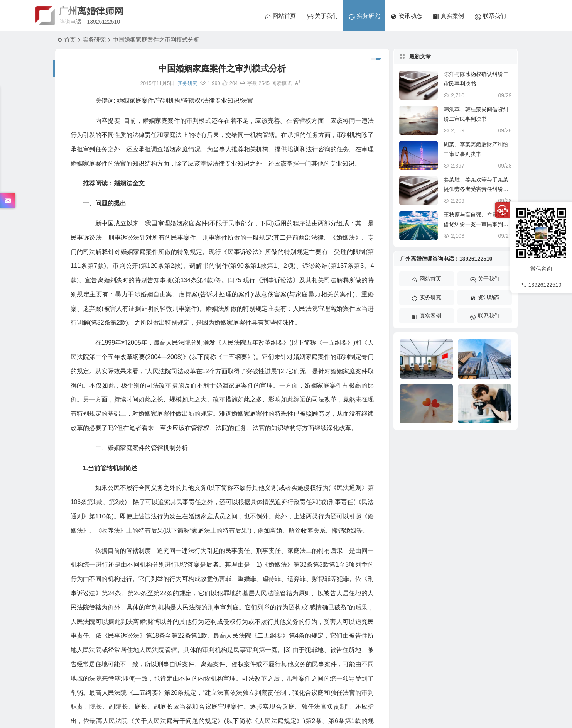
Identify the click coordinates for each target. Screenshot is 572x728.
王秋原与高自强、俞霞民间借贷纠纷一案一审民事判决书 (476, 224)
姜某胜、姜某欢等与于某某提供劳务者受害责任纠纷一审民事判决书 (476, 189)
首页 (70, 40)
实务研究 (94, 40)
